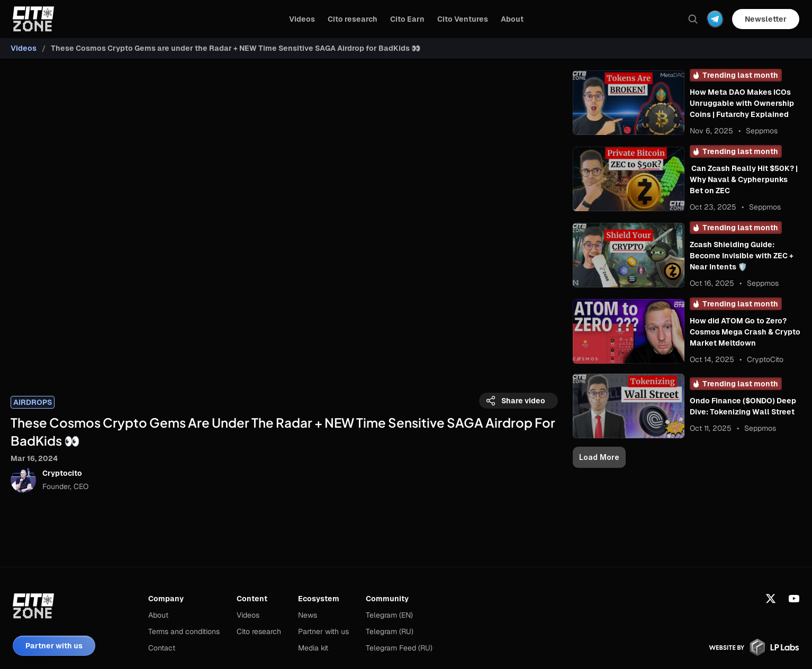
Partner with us (323, 631)
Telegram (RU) (390, 631)
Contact (162, 648)
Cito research (259, 631)
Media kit (313, 648)
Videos (24, 48)
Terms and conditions (184, 631)
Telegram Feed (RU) (399, 648)
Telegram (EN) (389, 615)
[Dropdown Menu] (715, 19)
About (158, 615)
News (308, 615)
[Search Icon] (693, 19)
